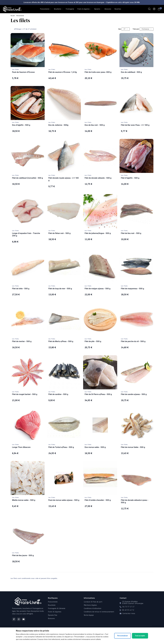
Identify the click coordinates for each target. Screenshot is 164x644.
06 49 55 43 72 (128, 610)
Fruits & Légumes (55, 612)
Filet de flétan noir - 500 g (59, 233)
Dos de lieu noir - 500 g (95, 125)
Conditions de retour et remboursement (99, 612)
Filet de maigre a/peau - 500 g (97, 289)
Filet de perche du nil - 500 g (133, 341)
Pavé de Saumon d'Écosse (23, 72)
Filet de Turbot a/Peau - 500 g (61, 447)
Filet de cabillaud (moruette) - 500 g (27, 178)
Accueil (13, 16)
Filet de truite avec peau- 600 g (98, 72)
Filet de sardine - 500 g (58, 394)
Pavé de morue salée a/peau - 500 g (64, 500)
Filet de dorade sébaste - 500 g (98, 178)
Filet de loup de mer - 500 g (60, 289)
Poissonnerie (20, 16)
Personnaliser (123, 636)
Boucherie (52, 605)
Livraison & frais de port (93, 602)
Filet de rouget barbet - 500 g (25, 394)
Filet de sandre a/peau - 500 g (134, 394)
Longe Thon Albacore (21, 447)
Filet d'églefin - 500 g (130, 178)
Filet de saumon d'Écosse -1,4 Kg (63, 72)
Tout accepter (140, 636)
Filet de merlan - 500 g (22, 341)
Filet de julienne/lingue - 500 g (98, 233)
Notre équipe (89, 615)
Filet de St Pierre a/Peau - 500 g (98, 394)
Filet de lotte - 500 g (21, 289)
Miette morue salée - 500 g (24, 500)
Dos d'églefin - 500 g (21, 125)
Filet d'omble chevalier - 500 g (98, 500)
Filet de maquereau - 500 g (133, 289)
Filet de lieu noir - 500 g (131, 233)
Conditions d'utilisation (93, 608)
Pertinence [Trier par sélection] (147, 29)
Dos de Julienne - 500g (58, 125)
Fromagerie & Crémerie (57, 608)
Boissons (51, 619)
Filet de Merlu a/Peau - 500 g (61, 341)
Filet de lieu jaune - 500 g (23, 555)
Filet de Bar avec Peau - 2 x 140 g (135, 125)
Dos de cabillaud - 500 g (131, 72)
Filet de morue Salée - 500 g (133, 447)
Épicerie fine (53, 615)
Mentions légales (90, 605)
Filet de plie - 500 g (93, 341)
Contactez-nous (129, 614)
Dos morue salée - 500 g (95, 447)
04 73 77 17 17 (128, 607)
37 (126, 29)
